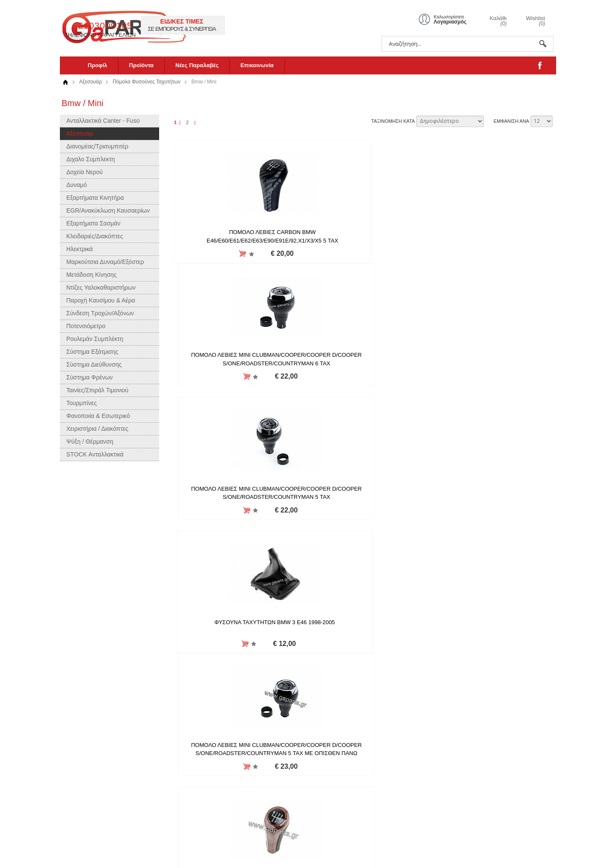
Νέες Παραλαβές (197, 65)
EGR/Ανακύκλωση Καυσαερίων (108, 210)
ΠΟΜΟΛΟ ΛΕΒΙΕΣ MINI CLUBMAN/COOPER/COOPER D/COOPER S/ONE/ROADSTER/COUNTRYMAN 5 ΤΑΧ (490, 240)
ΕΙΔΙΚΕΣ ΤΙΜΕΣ (328, 21)
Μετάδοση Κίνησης (92, 275)
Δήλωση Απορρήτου (191, 787)
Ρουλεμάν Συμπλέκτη (95, 339)
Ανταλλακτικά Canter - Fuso (103, 121)
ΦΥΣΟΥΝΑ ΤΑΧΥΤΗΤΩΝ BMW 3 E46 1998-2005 (235, 370)
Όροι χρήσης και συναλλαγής (201, 796)
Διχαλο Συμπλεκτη (91, 159)
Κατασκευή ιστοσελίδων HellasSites (525, 849)
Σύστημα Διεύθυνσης (94, 364)
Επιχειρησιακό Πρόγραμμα (198, 826)
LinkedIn (277, 789)
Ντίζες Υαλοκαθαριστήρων (101, 287)
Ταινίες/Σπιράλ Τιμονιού (97, 390)
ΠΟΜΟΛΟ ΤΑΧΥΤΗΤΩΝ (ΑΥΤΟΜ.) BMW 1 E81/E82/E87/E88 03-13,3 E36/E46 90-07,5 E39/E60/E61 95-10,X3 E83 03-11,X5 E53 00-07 (491, 517)
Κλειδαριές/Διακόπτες (95, 236)
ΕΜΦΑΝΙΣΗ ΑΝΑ (511, 121)
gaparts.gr (136, 26)
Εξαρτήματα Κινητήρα (95, 198)
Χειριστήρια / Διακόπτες (97, 429)
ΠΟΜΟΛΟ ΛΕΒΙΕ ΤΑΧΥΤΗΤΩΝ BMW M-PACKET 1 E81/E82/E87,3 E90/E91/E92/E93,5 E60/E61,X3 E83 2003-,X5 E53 (235, 517)
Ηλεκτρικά (80, 249)
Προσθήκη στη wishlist (214, 254)
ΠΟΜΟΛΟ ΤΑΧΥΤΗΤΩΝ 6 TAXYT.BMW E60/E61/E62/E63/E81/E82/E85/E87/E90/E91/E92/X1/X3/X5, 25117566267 (250, 655)
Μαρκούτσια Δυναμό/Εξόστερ (105, 262)
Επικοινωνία (257, 65)
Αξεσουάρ (90, 82)
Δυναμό (77, 185)
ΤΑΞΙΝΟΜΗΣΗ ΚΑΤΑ (393, 121)
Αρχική (65, 82)
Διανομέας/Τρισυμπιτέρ (97, 146)
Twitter (275, 779)
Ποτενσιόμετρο (86, 326)
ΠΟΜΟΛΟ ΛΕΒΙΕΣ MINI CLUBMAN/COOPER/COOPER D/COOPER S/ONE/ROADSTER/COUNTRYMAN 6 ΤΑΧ (363, 240)
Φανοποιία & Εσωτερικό (98, 416)
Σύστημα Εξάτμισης (92, 352)
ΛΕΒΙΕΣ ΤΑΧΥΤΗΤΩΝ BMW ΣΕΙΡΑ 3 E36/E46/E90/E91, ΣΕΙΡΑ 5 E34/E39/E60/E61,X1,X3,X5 (490, 379)
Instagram (279, 760)
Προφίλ (98, 65)
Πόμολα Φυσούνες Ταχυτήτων (147, 82)
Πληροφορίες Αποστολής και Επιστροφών (201, 773)
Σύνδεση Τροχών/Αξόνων (100, 313)
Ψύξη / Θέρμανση (90, 441)
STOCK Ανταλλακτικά (95, 454)
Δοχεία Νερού (84, 172)
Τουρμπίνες (81, 403)
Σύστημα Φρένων (90, 377)
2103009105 (252, 25)
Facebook (279, 769)
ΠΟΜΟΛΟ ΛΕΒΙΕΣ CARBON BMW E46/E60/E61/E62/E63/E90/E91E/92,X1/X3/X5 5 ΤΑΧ (235, 240)
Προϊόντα (142, 65)
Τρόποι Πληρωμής (188, 806)
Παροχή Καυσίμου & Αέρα (101, 300)
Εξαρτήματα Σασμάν (93, 223)
